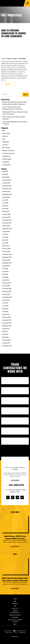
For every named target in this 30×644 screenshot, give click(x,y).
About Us (15, 609)
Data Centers (6, 134)
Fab (15, 606)
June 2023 (5, 272)
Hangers (15, 604)
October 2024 (6, 226)
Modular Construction (8, 151)
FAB (4, 139)
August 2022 (6, 300)
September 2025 (7, 194)
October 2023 (6, 260)
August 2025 (6, 197)
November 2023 (7, 257)
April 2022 (5, 312)
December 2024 (7, 220)
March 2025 (6, 212)
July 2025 (5, 200)
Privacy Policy (8, 631)
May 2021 (5, 332)
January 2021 (6, 343)
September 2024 (7, 229)
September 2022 (7, 297)
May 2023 (5, 274)
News (15, 624)
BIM (4, 131)
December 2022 (7, 289)
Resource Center (15, 615)
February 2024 (7, 249)
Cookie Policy (22, 633)
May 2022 (5, 309)
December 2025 (7, 186)
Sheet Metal (6, 162)
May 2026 (5, 172)
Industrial (5, 145)
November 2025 (7, 189)
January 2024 (6, 252)
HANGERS (6, 142)
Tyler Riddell (22, 59)
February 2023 (7, 283)
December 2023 (7, 254)
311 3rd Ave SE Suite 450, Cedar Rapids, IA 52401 (15, 491)
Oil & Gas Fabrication (8, 154)
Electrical (5, 136)
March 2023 (6, 280)
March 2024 (6, 246)
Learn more (15, 547)
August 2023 (6, 266)
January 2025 (6, 217)
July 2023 (5, 269)
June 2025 (5, 203)
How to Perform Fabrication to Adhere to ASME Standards (14, 33)
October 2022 (6, 294)
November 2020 (7, 346)
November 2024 (7, 223)
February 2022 (7, 317)
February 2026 (7, 180)
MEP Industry (6, 148)
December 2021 (7, 320)
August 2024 (6, 232)
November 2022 (7, 292)
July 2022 (5, 303)
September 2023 (7, 263)
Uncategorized (7, 165)
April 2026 (5, 174)
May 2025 (5, 206)
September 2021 (7, 326)
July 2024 (5, 234)
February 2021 (7, 340)
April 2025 (5, 209)
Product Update (7, 159)
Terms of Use (9, 633)
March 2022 (6, 314)
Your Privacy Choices (21, 631)
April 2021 (5, 335)
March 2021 (6, 337)
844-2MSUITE (15, 485)
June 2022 (5, 306)
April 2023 (5, 277)
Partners (15, 618)
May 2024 (5, 240)
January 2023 (6, 286)
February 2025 (7, 214)
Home (15, 599)
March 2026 (6, 177)
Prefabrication (6, 156)
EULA (16, 633)
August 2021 (6, 329)
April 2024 (5, 243)
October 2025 (6, 192)
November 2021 (7, 323)
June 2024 (5, 237)
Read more (8, 84)
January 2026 (6, 183)
